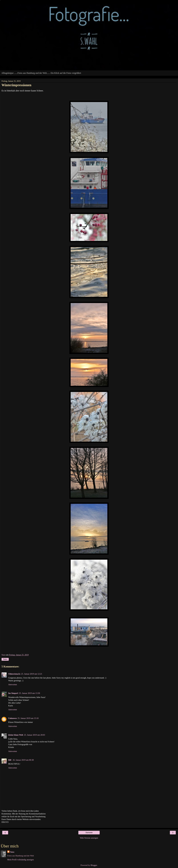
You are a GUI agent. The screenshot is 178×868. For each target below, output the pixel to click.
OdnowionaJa (14, 674)
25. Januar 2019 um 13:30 (29, 693)
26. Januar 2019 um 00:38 (23, 760)
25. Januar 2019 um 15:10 (28, 718)
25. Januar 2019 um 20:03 (34, 735)
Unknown (12, 718)
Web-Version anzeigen (89, 838)
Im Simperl (13, 693)
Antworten (13, 684)
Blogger (94, 865)
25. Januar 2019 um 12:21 (32, 674)
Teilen (5, 659)
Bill (10, 760)
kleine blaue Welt (16, 735)
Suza (12, 852)
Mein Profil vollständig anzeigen (21, 860)
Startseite (89, 833)
